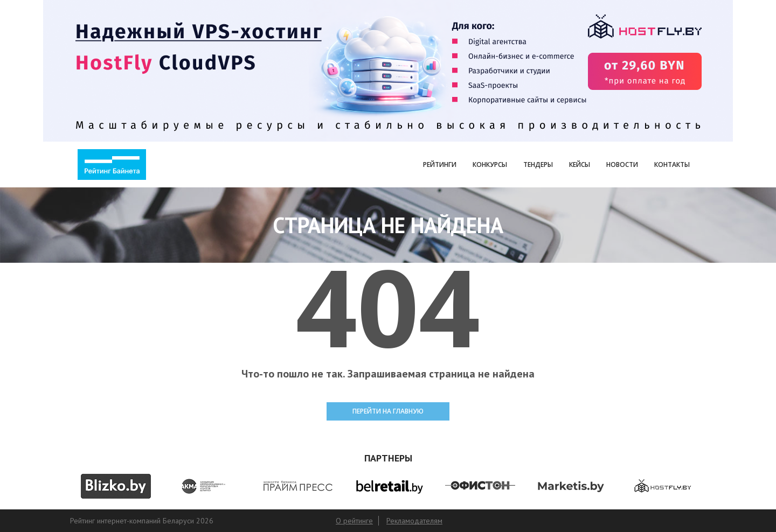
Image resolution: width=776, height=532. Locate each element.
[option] (116, 486)
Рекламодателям (414, 521)
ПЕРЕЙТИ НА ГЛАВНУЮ (388, 411)
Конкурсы (490, 164)
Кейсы (580, 164)
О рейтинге (354, 521)
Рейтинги (440, 164)
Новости (622, 164)
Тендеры (538, 164)
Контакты (672, 164)
